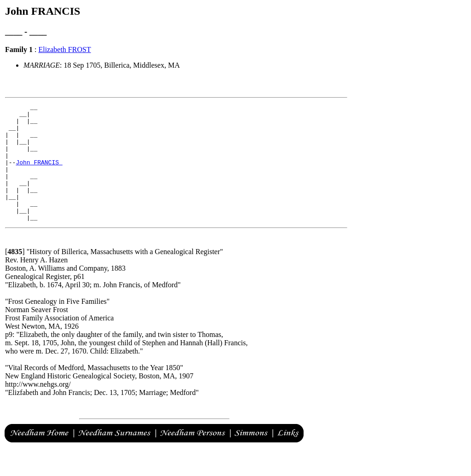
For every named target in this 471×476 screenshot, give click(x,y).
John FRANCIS (39, 174)
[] (15, 275)
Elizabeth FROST (64, 49)
